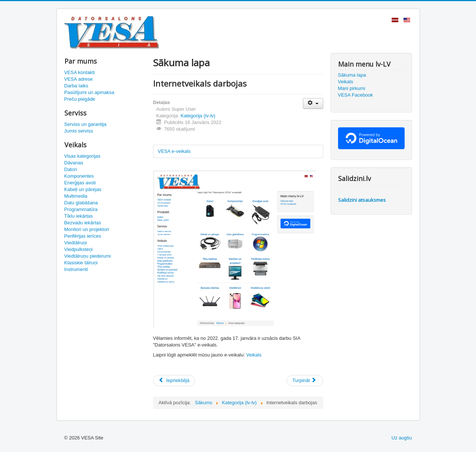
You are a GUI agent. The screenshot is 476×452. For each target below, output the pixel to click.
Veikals (254, 355)
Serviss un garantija (85, 124)
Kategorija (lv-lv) (198, 116)
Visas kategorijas (82, 156)
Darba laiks (76, 86)
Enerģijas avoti (80, 183)
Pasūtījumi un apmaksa (89, 92)
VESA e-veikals (174, 151)
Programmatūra (81, 209)
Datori (71, 169)
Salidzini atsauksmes (362, 200)
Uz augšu (402, 438)
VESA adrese (79, 79)
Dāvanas (74, 163)
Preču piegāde (80, 99)
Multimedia (76, 196)
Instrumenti (76, 269)
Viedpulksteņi (79, 249)
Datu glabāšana (81, 203)
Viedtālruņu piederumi (88, 256)
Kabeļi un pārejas (83, 189)
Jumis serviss (79, 131)
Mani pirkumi (352, 88)
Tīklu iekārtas (79, 216)
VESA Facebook (356, 95)
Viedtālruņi (76, 243)
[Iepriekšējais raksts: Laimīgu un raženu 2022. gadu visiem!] (174, 381)
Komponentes (79, 176)
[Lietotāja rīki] (313, 103)
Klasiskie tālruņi (81, 263)
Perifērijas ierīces (83, 236)
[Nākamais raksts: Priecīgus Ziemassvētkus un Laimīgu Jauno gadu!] (305, 381)
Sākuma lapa (352, 75)
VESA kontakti (80, 72)
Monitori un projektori (87, 229)
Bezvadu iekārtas (83, 223)
